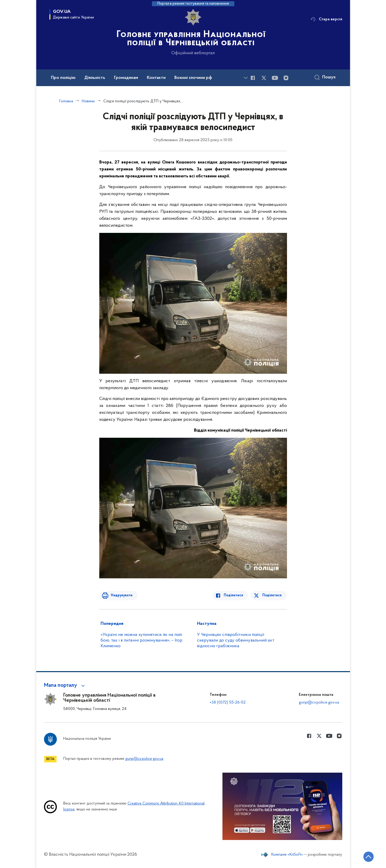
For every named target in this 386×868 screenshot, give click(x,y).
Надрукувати (120, 595)
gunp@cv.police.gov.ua (319, 702)
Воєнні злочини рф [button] (193, 78)
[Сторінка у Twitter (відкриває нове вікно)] (264, 78)
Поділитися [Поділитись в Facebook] (235, 595)
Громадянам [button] (126, 78)
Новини (88, 101)
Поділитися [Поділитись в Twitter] (272, 595)
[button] (65, 686)
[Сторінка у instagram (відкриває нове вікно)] (286, 78)
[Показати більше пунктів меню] (246, 78)
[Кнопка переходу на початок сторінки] (367, 856)
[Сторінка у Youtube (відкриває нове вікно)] (275, 78)
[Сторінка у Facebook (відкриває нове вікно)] (253, 78)
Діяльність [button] (95, 78)
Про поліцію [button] (63, 78)
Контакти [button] (156, 78)
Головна (66, 101)
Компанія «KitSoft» (287, 855)
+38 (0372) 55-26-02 (228, 702)
